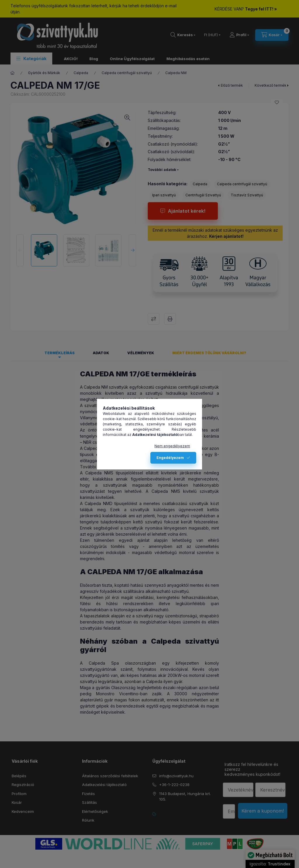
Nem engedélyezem (172, 446)
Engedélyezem (170, 458)
